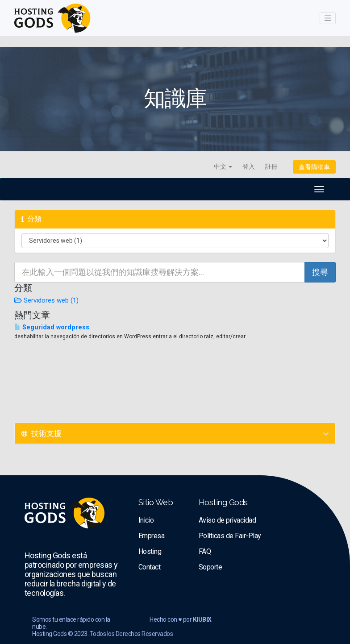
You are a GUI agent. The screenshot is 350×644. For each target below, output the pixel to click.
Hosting (150, 551)
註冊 (271, 166)
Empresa (152, 536)
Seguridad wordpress (52, 327)
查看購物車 (314, 167)
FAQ (205, 551)
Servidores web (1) (46, 300)
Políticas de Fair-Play (230, 536)
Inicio (146, 520)
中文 (223, 166)
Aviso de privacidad (227, 520)
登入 (249, 166)
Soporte (210, 567)
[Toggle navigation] (328, 18)
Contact (150, 567)
